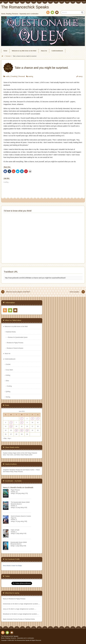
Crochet (8, 364)
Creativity (14, 76)
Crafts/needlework (57, 51)
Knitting (8, 375)
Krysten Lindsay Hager (10, 453)
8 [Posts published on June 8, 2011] (22, 422)
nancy (80, 76)
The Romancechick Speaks (10, 636)
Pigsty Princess (15, 490)
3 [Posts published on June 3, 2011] (32, 419)
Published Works (11, 332)
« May (5, 438)
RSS (48, 13)
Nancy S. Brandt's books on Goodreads (18, 487)
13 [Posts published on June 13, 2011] (11, 426)
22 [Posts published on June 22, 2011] (22, 430)
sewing (31, 76)
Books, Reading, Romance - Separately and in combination (18, 638)
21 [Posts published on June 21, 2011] (16, 430)
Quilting (8, 392)
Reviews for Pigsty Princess (15, 343)
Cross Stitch (9, 370)
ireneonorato (7, 604)
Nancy (5, 599)
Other (7, 381)
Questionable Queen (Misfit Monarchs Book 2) (19, 543)
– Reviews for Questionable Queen (17, 337)
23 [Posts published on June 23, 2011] (27, 430)
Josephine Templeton (9, 470)
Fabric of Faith (15, 530)
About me (44, 51)
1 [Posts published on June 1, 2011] (22, 419)
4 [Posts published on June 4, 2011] (38, 419)
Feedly (52, 13)
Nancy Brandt (7, 566)
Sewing (8, 397)
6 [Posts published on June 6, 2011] (11, 422)
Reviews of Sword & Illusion (15, 348)
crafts (8, 76)
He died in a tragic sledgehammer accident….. (26, 604)
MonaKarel (6, 614)
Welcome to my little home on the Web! (24, 51)
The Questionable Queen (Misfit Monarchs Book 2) (20, 503)
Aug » (9, 438)
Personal (22, 76)
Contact (57, 13)
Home (5, 51)
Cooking (9, 386)
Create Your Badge (17, 566)
